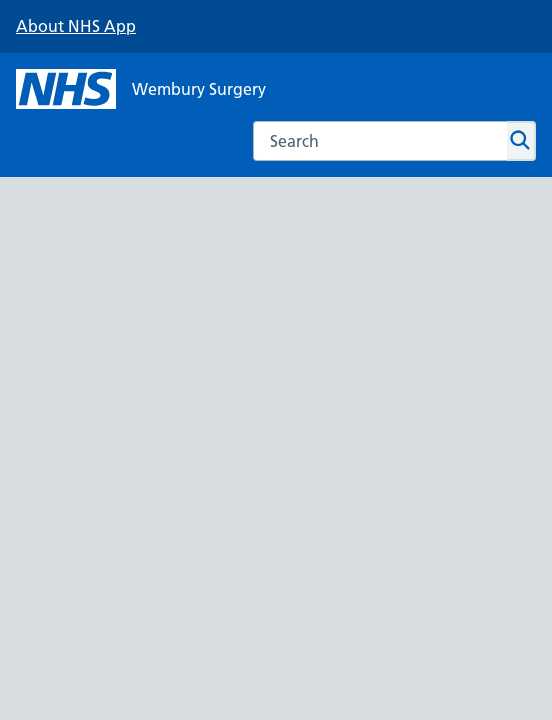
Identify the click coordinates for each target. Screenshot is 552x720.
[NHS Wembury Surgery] (141, 89)
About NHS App (76, 26)
